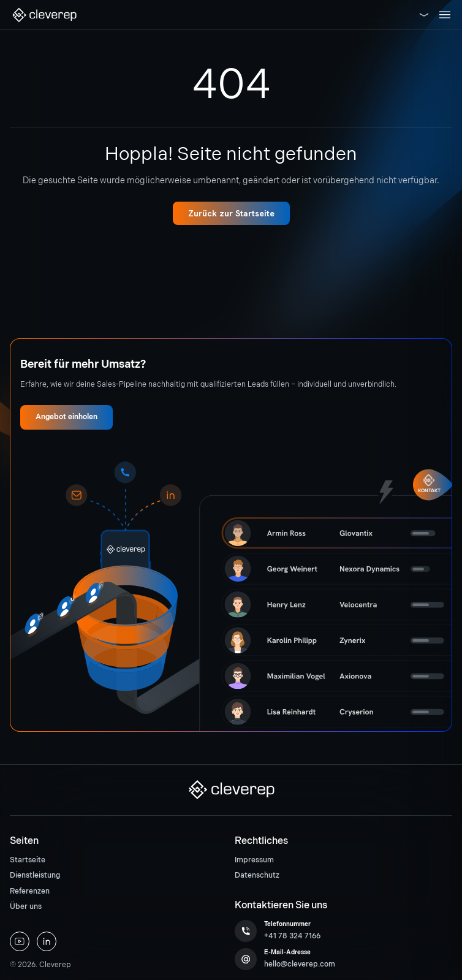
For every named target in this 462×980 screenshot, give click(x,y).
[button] (44, 15)
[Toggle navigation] (445, 15)
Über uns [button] (26, 907)
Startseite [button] (28, 860)
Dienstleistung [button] (35, 876)
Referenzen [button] (30, 891)
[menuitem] (119, 860)
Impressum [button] (254, 860)
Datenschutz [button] (257, 876)
